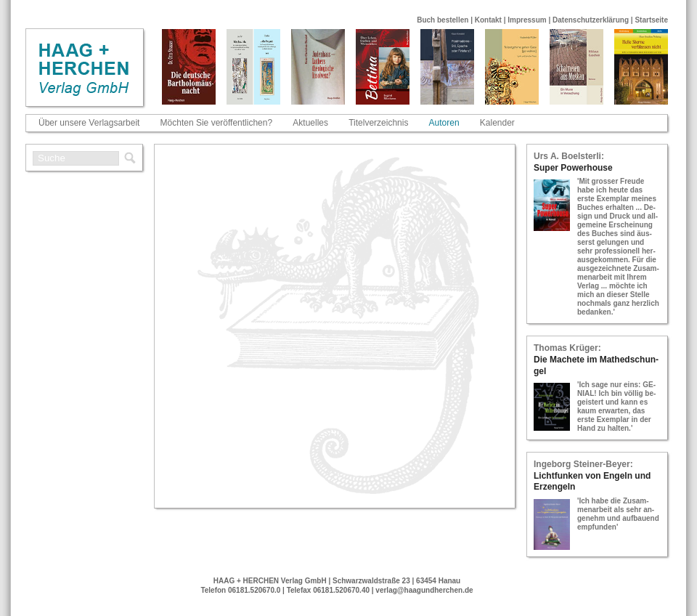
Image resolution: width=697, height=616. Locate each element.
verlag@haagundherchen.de (424, 590)
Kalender (497, 123)
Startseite (651, 20)
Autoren (444, 123)
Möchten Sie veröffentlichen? (217, 123)
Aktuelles (310, 123)
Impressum (527, 20)
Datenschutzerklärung (591, 20)
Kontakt (488, 20)
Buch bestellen (443, 20)
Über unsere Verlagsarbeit (89, 123)
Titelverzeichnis (378, 123)
